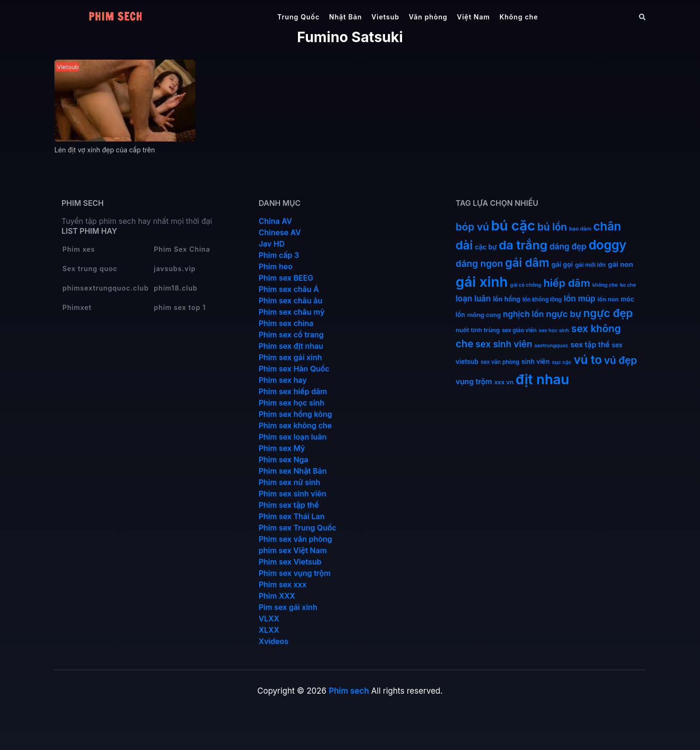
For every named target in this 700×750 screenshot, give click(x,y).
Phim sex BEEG (286, 278)
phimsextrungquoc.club (105, 288)
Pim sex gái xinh (288, 607)
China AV (276, 221)
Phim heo (276, 266)
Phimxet (77, 307)
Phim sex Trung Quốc (298, 528)
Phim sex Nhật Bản (293, 471)
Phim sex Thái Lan (292, 516)
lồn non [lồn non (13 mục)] (608, 299)
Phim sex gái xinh (290, 357)
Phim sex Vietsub (290, 562)
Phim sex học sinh (292, 403)
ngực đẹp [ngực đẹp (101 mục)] (608, 313)
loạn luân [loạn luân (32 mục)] (473, 299)
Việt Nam (473, 17)
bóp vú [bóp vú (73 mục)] (472, 227)
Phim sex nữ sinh (290, 482)
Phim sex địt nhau (291, 346)
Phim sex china (286, 323)
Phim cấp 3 (279, 255)
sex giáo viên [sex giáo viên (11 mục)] (519, 330)
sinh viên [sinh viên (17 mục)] (535, 362)
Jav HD (272, 244)
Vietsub (385, 17)
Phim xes (79, 249)
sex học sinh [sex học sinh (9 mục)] (554, 331)
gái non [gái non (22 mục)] (620, 264)
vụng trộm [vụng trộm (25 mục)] (474, 382)
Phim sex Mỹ (282, 448)
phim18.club (175, 288)
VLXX (269, 618)
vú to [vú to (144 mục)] (588, 360)
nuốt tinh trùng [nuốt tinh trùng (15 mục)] (477, 330)
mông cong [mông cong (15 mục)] (484, 315)
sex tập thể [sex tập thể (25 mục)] (590, 345)
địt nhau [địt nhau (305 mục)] (542, 379)
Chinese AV (280, 232)
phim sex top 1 (180, 307)
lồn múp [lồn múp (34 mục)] (580, 298)
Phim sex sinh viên (293, 494)
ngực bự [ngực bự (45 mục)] (564, 314)
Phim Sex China (182, 249)
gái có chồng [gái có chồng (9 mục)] (525, 285)
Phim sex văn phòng (295, 539)
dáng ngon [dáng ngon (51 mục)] (479, 264)
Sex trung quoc (90, 269)
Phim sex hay (283, 380)
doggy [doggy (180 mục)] (607, 245)
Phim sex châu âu (291, 300)
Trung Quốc (298, 17)
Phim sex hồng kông (295, 414)
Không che (519, 17)
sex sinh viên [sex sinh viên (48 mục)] (504, 344)
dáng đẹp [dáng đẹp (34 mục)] (568, 246)
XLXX (269, 630)
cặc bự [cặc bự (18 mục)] (486, 247)
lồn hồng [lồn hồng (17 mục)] (507, 299)
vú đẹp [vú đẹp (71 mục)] (621, 360)
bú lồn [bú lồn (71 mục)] (552, 227)
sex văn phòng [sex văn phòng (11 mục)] (500, 362)
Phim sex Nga (284, 459)
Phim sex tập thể (289, 505)
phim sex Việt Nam (293, 550)
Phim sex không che (295, 425)
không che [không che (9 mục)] (605, 285)
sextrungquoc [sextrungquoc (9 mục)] (551, 346)
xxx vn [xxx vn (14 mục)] (504, 382)
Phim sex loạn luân (293, 437)
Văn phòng (428, 17)
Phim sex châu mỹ (292, 312)
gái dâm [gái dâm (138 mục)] (527, 263)
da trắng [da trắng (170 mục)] (523, 245)
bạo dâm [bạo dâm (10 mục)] (580, 229)
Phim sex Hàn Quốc (294, 369)
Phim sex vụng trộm (295, 573)
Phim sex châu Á (289, 289)
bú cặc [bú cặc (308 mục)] (513, 225)
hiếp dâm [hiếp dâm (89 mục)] (567, 283)
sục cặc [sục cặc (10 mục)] (562, 362)
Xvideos (274, 641)
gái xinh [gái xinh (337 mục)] (482, 282)
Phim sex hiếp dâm (293, 391)
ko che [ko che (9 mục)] (628, 285)
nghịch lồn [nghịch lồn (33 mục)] (523, 314)
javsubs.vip (175, 269)
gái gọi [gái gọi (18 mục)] (562, 264)
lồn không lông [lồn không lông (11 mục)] (542, 300)
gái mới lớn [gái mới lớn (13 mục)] (591, 265)
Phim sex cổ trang (291, 335)
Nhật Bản (346, 17)
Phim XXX (277, 596)
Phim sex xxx (283, 584)
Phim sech (349, 691)
